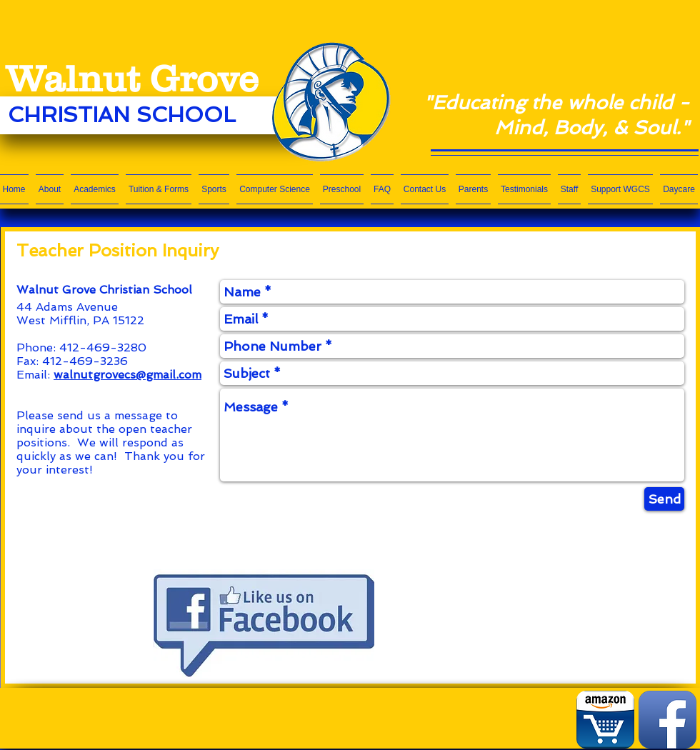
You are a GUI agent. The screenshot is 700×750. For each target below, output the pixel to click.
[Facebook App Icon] (667, 720)
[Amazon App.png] (605, 720)
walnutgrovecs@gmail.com (127, 375)
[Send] (664, 499)
